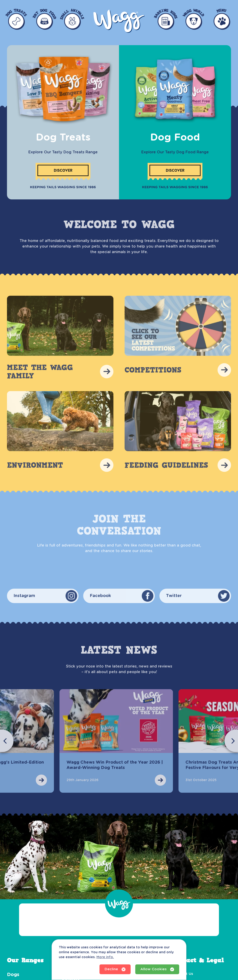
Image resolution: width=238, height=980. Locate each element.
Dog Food (175, 138)
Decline (115, 969)
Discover (63, 170)
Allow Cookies (157, 969)
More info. (105, 957)
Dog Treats (63, 138)
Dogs (13, 975)
